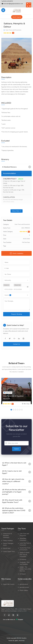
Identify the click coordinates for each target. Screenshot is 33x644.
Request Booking (16, 314)
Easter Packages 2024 (8, 544)
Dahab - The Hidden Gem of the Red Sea (25, 569)
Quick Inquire (17, 17)
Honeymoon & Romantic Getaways (7, 536)
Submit (16, 449)
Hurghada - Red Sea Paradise (25, 563)
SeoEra (24, 638)
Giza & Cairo (7, 548)
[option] (16, 55)
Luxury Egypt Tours (9, 551)
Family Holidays (8, 541)
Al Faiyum (23, 574)
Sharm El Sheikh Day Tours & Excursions (25, 555)
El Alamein (23, 560)
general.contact (24, 587)
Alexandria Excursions (23, 539)
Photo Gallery (24, 590)
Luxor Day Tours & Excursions (25, 544)
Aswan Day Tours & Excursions (25, 549)
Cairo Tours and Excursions (12, 30)
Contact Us (16, 344)
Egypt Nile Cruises (9, 584)
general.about (24, 584)
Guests (8, 295)
